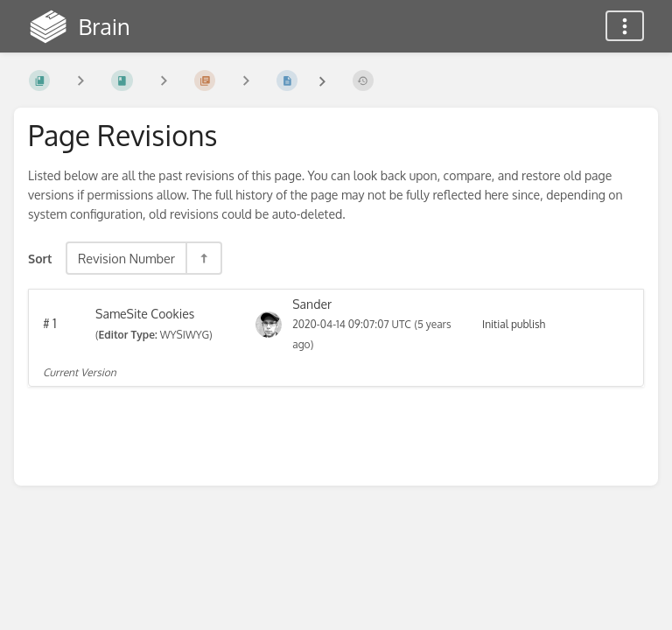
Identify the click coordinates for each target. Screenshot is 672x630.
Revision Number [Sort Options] (126, 258)
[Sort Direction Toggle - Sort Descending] (203, 258)
